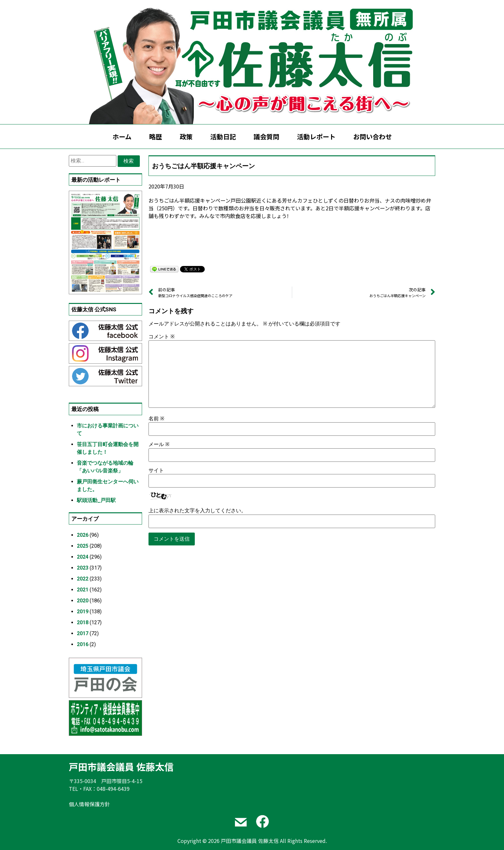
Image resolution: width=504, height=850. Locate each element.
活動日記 (223, 137)
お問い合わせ (373, 137)
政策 (186, 137)
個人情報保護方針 (89, 804)
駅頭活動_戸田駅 (96, 500)
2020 (83, 601)
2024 (83, 557)
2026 (83, 535)
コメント (162, 337)
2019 (83, 612)
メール (159, 444)
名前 (156, 419)
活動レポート (316, 137)
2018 (83, 622)
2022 (83, 579)
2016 (83, 644)
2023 (83, 568)
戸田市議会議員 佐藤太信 (121, 766)
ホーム (122, 137)
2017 (83, 633)
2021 (83, 590)
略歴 (156, 137)
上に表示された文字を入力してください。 (197, 511)
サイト (156, 471)
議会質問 (266, 137)
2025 (83, 546)
